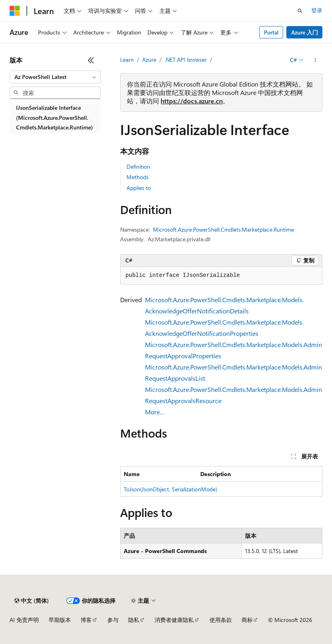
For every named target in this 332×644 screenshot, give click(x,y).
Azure (149, 60)
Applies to (139, 188)
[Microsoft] (15, 11)
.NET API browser (186, 60)
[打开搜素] (300, 11)
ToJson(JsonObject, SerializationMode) (170, 489)
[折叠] (91, 60)
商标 (247, 620)
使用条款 (221, 620)
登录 (317, 10)
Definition (138, 167)
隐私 (134, 620)
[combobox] (55, 77)
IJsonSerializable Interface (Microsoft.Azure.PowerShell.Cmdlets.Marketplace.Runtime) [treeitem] (54, 117)
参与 (113, 620)
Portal (271, 32)
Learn (127, 60)
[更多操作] (315, 60)
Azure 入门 (305, 32)
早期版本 (60, 620)
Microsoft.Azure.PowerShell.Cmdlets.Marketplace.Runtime (223, 229)
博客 (86, 620)
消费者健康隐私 (174, 620)
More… (155, 412)
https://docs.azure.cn (192, 101)
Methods (138, 177)
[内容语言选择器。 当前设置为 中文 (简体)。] (32, 601)
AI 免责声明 (24, 620)
